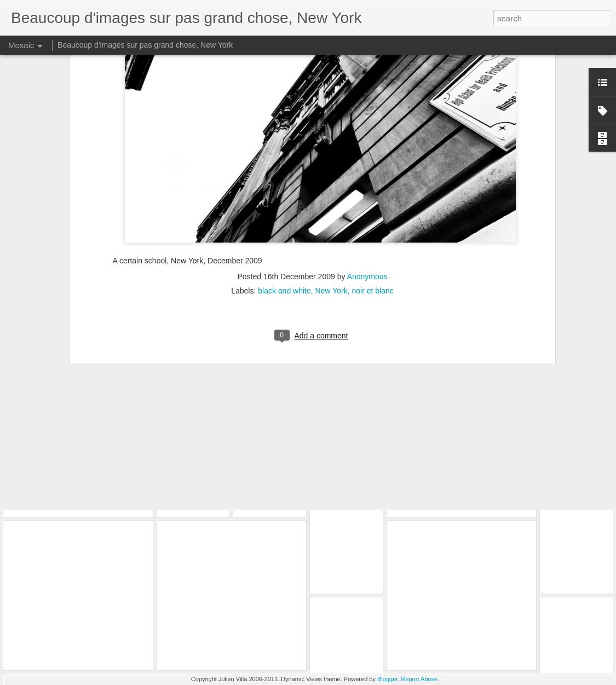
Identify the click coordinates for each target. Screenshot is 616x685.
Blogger (387, 679)
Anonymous (367, 179)
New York (332, 193)
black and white (284, 193)
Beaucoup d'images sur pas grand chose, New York (145, 45)
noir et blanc (373, 193)
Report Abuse (419, 679)
